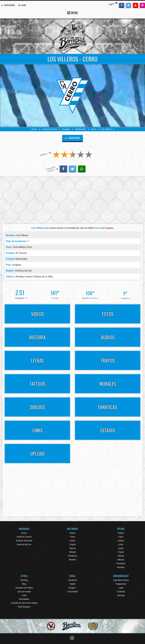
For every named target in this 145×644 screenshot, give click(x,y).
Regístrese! (72, 138)
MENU (72, 12)
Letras (73, 541)
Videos (73, 533)
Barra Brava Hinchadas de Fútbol (72, 36)
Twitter (72, 584)
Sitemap (121, 595)
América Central (24, 537)
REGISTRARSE (8, 5)
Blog (24, 584)
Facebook (72, 580)
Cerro (94, 129)
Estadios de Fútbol (24, 588)
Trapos (72, 544)
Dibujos (73, 552)
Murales (72, 560)
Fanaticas (73, 556)
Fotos (72, 537)
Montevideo (80, 129)
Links (121, 544)
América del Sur (50, 129)
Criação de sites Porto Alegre (24, 603)
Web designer (24, 607)
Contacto (121, 592)
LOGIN (22, 5)
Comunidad (72, 592)
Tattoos (72, 548)
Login (121, 588)
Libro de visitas (24, 592)
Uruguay (66, 129)
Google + (72, 588)
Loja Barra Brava (121, 580)
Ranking (24, 580)
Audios (121, 541)
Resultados (24, 599)
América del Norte (24, 541)
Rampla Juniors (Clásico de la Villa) (34, 277)
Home (34, 129)
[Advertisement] (72, 201)
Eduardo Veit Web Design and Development (73, 638)
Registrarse (121, 584)
